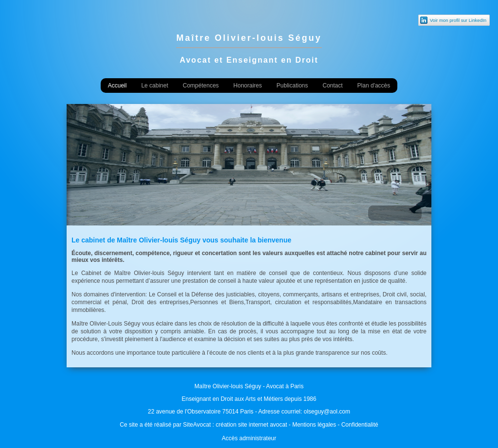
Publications (293, 86)
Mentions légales (314, 425)
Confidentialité (360, 425)
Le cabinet (154, 86)
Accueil (117, 86)
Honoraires (248, 86)
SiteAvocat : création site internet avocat (235, 425)
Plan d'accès (374, 86)
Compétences (201, 86)
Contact (332, 86)
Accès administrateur (249, 438)
